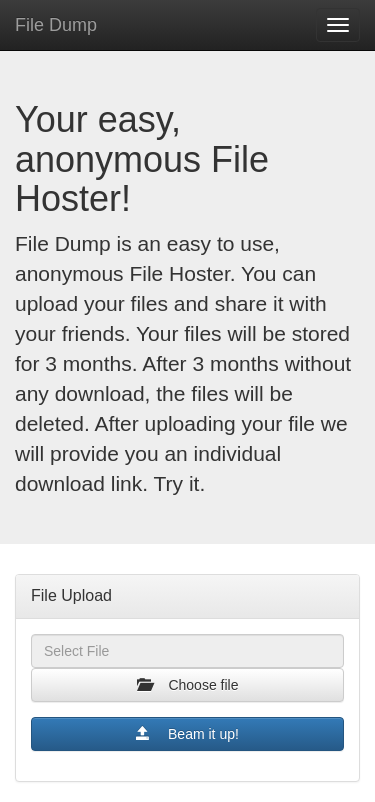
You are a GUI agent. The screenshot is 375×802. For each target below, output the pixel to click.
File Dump (56, 25)
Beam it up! (187, 733)
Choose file (188, 684)
